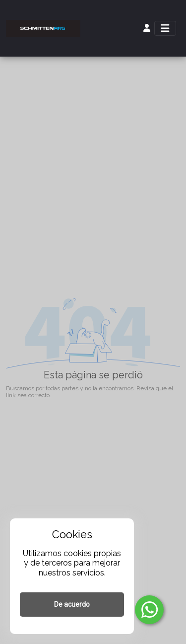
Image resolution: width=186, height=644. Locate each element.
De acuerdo (72, 604)
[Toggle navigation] (165, 28)
